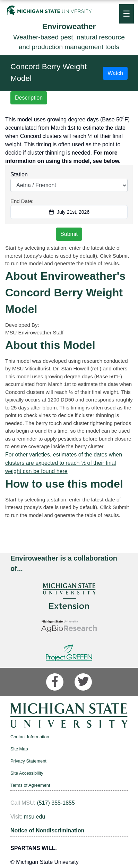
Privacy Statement (28, 761)
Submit (69, 234)
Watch (115, 73)
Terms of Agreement (30, 785)
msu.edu (34, 817)
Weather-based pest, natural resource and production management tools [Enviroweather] (69, 36)
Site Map (19, 749)
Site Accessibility (27, 773)
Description (29, 98)
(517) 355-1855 (56, 803)
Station (19, 174)
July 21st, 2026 (69, 212)
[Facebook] (55, 682)
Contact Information (30, 737)
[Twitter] (83, 682)
